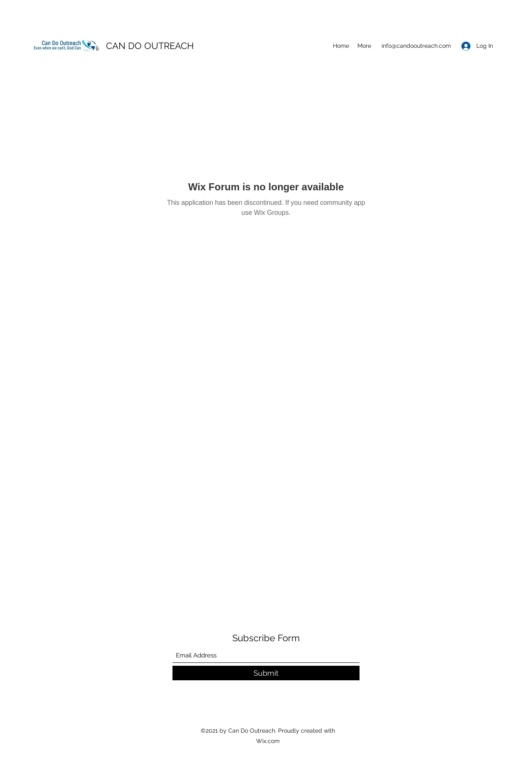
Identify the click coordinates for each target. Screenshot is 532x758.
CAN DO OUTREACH (150, 46)
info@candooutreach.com (416, 46)
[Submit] (266, 673)
